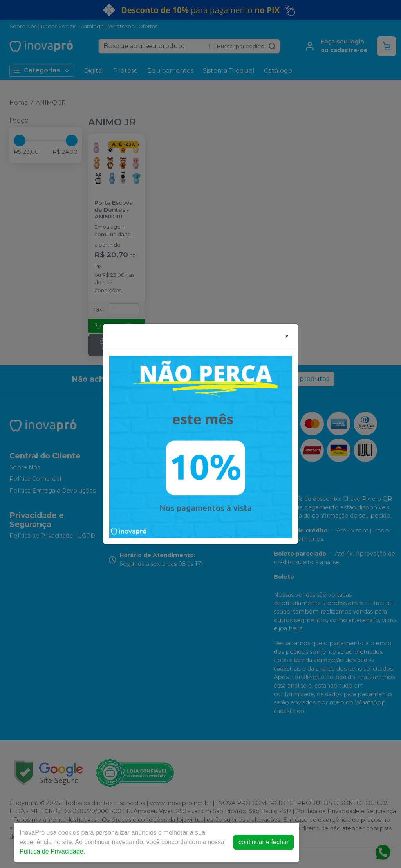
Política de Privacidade (51, 851)
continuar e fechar (264, 842)
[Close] (287, 336)
